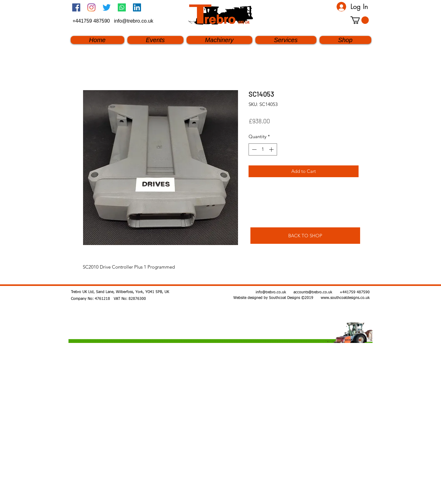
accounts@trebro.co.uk (313, 292)
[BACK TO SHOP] (305, 236)
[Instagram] (91, 7)
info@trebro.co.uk (134, 21)
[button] (360, 20)
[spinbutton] (263, 149)
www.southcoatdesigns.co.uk (345, 298)
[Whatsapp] (122, 7)
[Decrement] (254, 149)
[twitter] (107, 7)
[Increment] (272, 149)
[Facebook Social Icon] (76, 7)
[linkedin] (137, 7)
